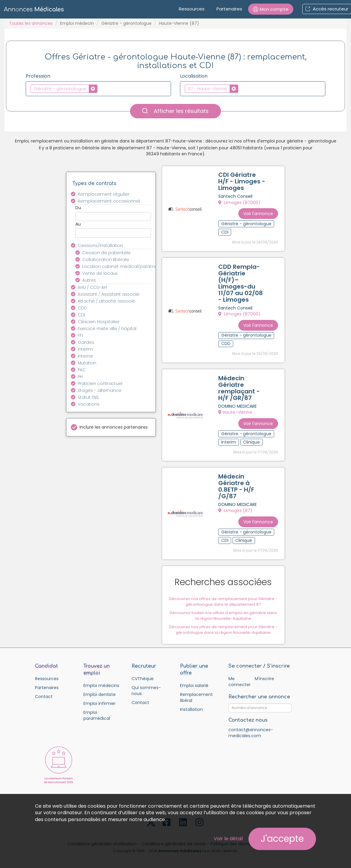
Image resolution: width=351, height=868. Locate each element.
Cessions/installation (100, 246)
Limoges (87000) (240, 203)
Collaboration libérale (106, 260)
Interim (85, 349)
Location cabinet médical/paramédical (120, 266)
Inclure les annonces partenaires (114, 427)
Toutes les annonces (31, 23)
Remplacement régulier (104, 194)
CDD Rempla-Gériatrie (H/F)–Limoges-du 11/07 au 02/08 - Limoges (241, 283)
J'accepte (282, 839)
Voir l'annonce (258, 212)
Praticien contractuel (100, 384)
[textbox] (101, 88)
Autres (89, 280)
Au (78, 224)
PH (80, 377)
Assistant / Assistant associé (109, 294)
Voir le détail (228, 839)
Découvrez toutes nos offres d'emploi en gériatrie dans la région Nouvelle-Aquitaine (223, 612)
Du (78, 208)
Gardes (86, 342)
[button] (271, 9)
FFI (80, 335)
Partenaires (229, 9)
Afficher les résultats (175, 111)
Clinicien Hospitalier (99, 322)
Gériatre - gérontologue (126, 23)
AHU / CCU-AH (92, 287)
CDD (82, 308)
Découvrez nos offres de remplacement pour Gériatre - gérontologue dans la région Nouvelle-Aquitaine (223, 626)
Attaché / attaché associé (106, 301)
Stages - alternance (100, 390)
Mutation (87, 363)
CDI (81, 315)
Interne (85, 356)
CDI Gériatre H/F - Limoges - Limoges (242, 182)
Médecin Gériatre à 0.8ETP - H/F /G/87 (237, 484)
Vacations (89, 404)
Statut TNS (88, 397)
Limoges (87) (236, 508)
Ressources (192, 9)
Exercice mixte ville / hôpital (107, 329)
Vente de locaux (100, 273)
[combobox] (98, 89)
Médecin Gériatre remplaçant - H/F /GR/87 (240, 387)
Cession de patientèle (106, 253)
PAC (82, 370)
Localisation (194, 76)
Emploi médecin (77, 23)
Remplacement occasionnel (109, 201)
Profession (38, 76)
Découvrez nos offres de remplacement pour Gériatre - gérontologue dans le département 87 (223, 598)
